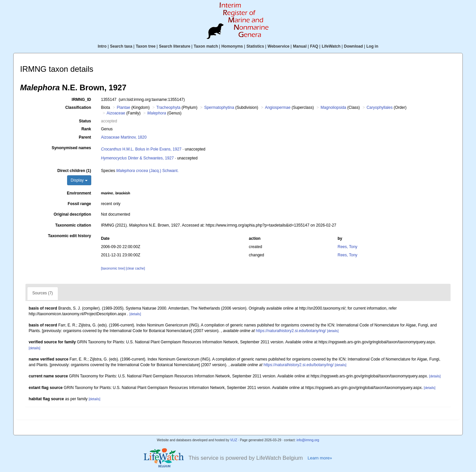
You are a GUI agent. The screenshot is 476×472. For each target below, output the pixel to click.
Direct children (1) (74, 171)
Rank (86, 129)
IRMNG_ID (81, 100)
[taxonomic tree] (113, 268)
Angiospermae (278, 107)
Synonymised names (71, 148)
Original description (72, 214)
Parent (85, 137)
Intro (102, 46)
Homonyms (232, 46)
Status (85, 121)
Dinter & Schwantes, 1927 (138, 158)
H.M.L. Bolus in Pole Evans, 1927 (141, 149)
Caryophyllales (380, 107)
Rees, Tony (347, 247)
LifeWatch (331, 46)
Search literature (175, 46)
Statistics (255, 46)
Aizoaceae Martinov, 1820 (124, 137)
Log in (372, 46)
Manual (300, 46)
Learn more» (320, 458)
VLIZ (234, 440)
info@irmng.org (308, 440)
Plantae (123, 107)
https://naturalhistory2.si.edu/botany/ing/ (291, 331)
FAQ (314, 46)
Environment (79, 193)
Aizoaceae (116, 113)
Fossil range (79, 204)
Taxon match (206, 46)
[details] (135, 314)
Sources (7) (43, 293)
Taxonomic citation (73, 225)
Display (79, 180)
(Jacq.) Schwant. (148, 171)
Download (354, 46)
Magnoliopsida (333, 107)
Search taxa (121, 46)
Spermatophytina (219, 107)
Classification (78, 107)
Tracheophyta (168, 107)
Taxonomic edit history (69, 236)
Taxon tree (146, 46)
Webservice (278, 46)
